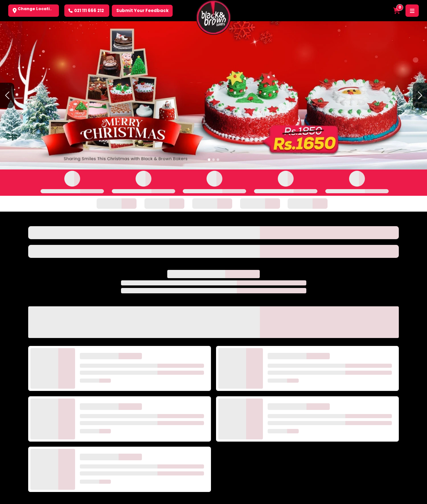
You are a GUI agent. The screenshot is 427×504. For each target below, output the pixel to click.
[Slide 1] (209, 160)
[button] (7, 95)
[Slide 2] (213, 160)
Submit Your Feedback (142, 11)
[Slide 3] (218, 160)
